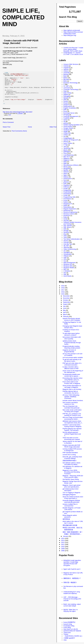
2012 (63, 542)
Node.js (66, 177)
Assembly (67, 73)
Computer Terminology (71, 89)
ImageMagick (68, 138)
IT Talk (66, 145)
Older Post (53, 132)
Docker (66, 101)
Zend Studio (67, 276)
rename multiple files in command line (70, 505)
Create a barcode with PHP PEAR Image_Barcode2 (71, 446)
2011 (63, 544)
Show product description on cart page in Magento (72, 386)
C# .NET (66, 86)
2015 (63, 294)
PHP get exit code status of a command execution (72, 364)
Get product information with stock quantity (72, 338)
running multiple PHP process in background (72, 450)
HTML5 (66, 135)
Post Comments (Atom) (19, 136)
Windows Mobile (69, 268)
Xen (65, 273)
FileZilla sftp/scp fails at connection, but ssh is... (71, 392)
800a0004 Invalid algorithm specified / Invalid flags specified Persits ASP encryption (72, 563)
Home (30, 132)
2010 (63, 547)
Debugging (67, 96)
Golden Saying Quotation (72, 125)
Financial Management (71, 116)
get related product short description (71, 490)
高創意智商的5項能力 (70, 461)
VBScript (66, 247)
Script (65, 219)
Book (65, 81)
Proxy (65, 200)
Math (65, 163)
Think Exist (67, 633)
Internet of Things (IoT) (71, 140)
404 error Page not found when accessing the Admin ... (73, 418)
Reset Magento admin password (70, 516)
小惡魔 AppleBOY (69, 638)
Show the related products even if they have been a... (73, 498)
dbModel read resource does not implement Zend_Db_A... (73, 422)
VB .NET (66, 246)
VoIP (65, 258)
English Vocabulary (70, 108)
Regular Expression (70, 209)
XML (65, 274)
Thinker (66, 634)
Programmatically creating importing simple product (71, 347)
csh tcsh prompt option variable (73, 357)
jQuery (66, 150)
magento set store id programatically (69, 351)
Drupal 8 (66, 105)
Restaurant (67, 210)
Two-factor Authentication (72, 239)
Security (66, 221)
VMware (66, 256)
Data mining (67, 93)
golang (66, 123)
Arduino (66, 71)
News (65, 173)
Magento (66, 158)
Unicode (66, 242)
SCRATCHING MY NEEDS (72, 631)
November (67, 298)
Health (66, 131)
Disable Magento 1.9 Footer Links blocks (72, 509)
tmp (65, 234)
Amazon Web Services (71, 64)
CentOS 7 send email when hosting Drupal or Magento (72, 426)
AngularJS (67, 68)
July (64, 306)
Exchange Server (69, 113)
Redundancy (68, 207)
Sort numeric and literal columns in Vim (70, 403)
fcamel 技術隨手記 (69, 622)
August (65, 304)
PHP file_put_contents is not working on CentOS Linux (72, 415)
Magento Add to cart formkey (72, 389)
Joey (65, 640)
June (65, 308)
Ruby (65, 217)
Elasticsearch (68, 106)
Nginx (65, 175)
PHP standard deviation (70, 453)
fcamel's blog (68, 624)
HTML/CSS (67, 133)
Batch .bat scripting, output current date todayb (72, 605)
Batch (65, 78)
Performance (68, 179)
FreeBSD (66, 118)
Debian (66, 95)
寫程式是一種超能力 (70, 582)
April (65, 312)
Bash (65, 76)
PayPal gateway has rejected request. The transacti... (72, 429)
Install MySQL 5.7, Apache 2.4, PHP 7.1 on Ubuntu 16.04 (73, 54)
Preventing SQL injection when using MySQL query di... (73, 379)
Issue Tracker (68, 143)
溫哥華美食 (66, 519)
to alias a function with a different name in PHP (71, 368)
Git (64, 121)
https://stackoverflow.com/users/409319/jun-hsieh (73, 33)
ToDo (65, 236)
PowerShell (67, 192)
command (67, 88)
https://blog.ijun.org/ (70, 35)
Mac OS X (67, 157)
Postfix (66, 189)
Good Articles (68, 126)
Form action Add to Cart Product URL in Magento (71, 383)
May (65, 310)
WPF (65, 269)
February (66, 316)
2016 (63, 292)
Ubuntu (66, 241)
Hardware (67, 130)
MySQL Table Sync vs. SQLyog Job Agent (71, 610)
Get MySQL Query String (71, 479)
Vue (65, 261)
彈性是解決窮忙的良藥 (70, 525)
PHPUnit (66, 187)
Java (65, 147)
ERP (65, 110)
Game (65, 120)
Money (66, 167)
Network (66, 172)
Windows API (68, 264)
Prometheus (67, 199)
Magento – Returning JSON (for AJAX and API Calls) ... (73, 477)
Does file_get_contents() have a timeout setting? (72, 458)
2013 (63, 540)
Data (65, 91)
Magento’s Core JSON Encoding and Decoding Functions (71, 472)
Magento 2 (67, 160)
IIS (64, 137)
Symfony (66, 232)
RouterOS (67, 216)
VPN (65, 259)
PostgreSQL (67, 190)
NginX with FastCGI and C (72, 569)
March (65, 314)
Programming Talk (69, 197)
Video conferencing (70, 249)
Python (66, 202)
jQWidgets (67, 152)
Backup (66, 74)
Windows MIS (68, 266)
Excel (65, 111)
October (66, 300)
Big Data (66, 79)
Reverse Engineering (70, 212)
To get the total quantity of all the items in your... (72, 360)
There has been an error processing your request (71, 439)
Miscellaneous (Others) (71, 165)
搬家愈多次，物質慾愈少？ (72, 578)
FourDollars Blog (69, 626)
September (67, 302)
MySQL (66, 170)
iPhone (66, 142)
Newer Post (7, 132)
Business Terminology (71, 83)
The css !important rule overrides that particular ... (72, 407)
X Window (67, 271)
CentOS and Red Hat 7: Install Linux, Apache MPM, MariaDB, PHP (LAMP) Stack (73, 49)
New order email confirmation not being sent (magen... (72, 411)
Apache (66, 69)
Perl (65, 180)
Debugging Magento (69, 495)
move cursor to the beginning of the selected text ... (73, 372)
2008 (63, 551)
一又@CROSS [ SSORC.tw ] (73, 636)
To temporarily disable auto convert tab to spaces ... (71, 375)
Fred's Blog (67, 627)
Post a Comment (8, 128)
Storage (66, 231)
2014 (63, 538)
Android (66, 66)
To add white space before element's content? (71, 334)
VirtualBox (67, 252)
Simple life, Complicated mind (23, 17)
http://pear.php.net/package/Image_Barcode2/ (18, 117)
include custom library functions (73, 400)
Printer (66, 195)
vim (65, 251)
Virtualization (68, 254)
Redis (65, 205)
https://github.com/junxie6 (72, 30)
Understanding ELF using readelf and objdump (72, 593)
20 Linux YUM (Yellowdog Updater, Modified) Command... (71, 397)
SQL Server (67, 227)
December (67, 296)
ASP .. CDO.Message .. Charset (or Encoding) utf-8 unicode (72, 599)
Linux (65, 153)
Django (66, 98)
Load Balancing (69, 155)
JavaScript (67, 148)
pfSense (66, 182)
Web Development (69, 263)
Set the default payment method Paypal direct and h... (72, 434)
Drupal (66, 103)
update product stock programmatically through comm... (72, 343)
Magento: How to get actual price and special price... (71, 486)
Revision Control (69, 214)
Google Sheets (68, 128)
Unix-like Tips (68, 244)
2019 (63, 286)
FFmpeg (66, 115)
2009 (63, 549)
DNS (65, 100)
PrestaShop (67, 194)
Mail (65, 162)
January (66, 536)
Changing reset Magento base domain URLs (72, 327)
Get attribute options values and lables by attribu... (71, 464)
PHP (10, 120)
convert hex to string (69, 455)
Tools (65, 237)
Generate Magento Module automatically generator (71, 501)
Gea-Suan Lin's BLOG (71, 629)
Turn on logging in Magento (71, 493)
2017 (63, 290)
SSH (65, 229)
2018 (63, 288)
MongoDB (67, 168)
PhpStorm (67, 185)
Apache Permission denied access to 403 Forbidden (71, 319)
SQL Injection (68, 226)
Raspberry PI (68, 204)
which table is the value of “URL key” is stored (73, 522)
